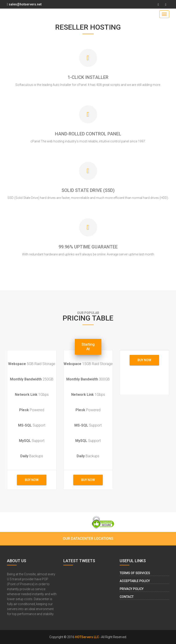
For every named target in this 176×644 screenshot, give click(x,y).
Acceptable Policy (135, 581)
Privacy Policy (132, 589)
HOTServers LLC (87, 637)
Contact (127, 597)
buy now (32, 480)
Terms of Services (135, 573)
